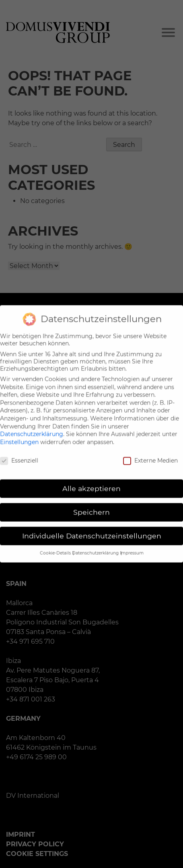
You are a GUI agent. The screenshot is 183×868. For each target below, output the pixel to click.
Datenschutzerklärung (32, 428)
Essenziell (19, 454)
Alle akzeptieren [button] (91, 483)
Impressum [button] (132, 547)
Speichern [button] (91, 506)
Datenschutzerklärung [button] (96, 547)
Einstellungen (19, 436)
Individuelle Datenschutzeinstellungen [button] (92, 530)
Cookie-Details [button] (56, 547)
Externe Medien (150, 454)
